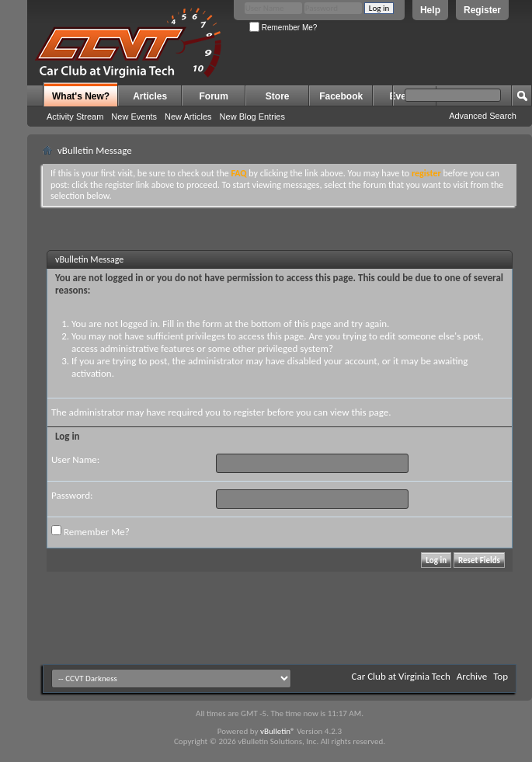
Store (278, 96)
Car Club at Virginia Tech (401, 676)
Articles (150, 96)
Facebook (341, 96)
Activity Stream (75, 117)
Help (430, 10)
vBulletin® (278, 731)
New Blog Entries (252, 117)
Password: (72, 495)
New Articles (188, 117)
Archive (472, 676)
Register (482, 10)
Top (501, 676)
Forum (214, 96)
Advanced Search (483, 116)
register (249, 412)
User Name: (75, 459)
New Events (134, 117)
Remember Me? (283, 28)
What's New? (81, 96)
